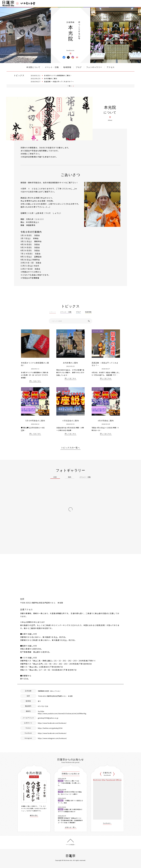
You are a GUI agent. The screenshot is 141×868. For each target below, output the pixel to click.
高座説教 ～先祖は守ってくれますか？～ (59, 81)
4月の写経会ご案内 (106, 421)
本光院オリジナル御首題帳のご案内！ (58, 75)
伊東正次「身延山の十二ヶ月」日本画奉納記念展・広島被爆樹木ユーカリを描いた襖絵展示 (70, 820)
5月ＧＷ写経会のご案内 (35, 421)
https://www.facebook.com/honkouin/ (52, 723)
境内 (70, 477)
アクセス (111, 67)
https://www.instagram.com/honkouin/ (52, 738)
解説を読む (34, 816)
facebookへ (107, 823)
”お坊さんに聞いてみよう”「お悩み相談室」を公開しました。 (69, 783)
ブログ (79, 67)
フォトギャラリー (94, 67)
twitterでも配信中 (32, 811)
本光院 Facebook (64, 57)
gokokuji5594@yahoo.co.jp (48, 718)
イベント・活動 (52, 67)
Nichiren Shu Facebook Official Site (110, 780)
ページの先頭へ (71, 845)
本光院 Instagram (73, 57)
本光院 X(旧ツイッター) (68, 57)
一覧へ (70, 86)
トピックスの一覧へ (71, 448)
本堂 (55, 477)
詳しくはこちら (35, 381)
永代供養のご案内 (51, 78)
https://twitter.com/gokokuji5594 (50, 728)
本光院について (33, 67)
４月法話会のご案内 (71, 421)
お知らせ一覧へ (71, 827)
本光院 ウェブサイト (77, 57)
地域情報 (67, 67)
